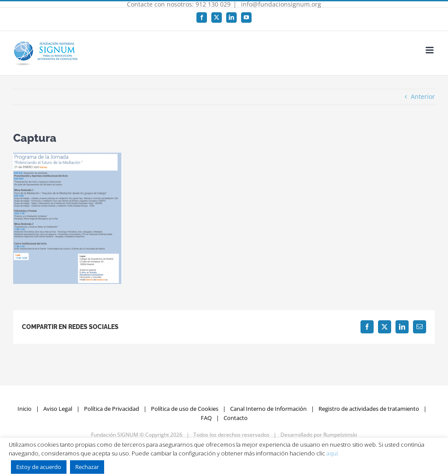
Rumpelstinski (340, 435)
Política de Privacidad (112, 409)
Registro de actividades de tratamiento (369, 409)
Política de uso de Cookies (185, 409)
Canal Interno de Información (268, 409)
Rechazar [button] (87, 467)
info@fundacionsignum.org (280, 4)
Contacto (236, 418)
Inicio (24, 409)
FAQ (206, 418)
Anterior (423, 96)
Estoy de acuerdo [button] (39, 467)
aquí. (333, 453)
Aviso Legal (58, 409)
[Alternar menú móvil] (430, 50)
